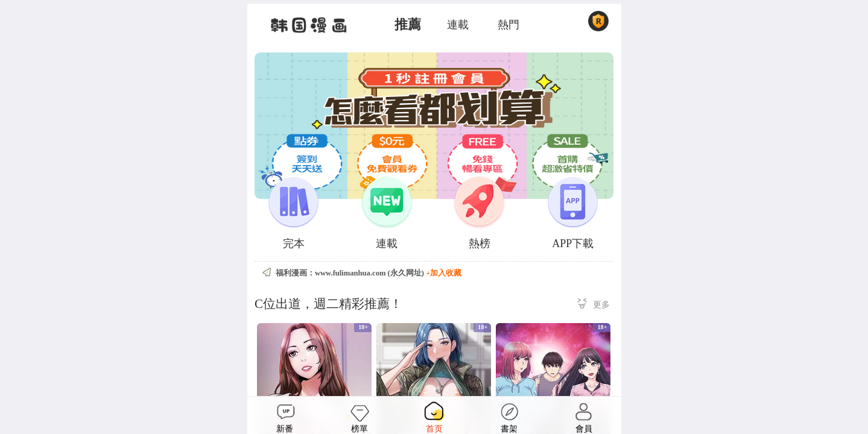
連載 (458, 25)
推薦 (408, 25)
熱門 (508, 25)
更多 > (594, 305)
